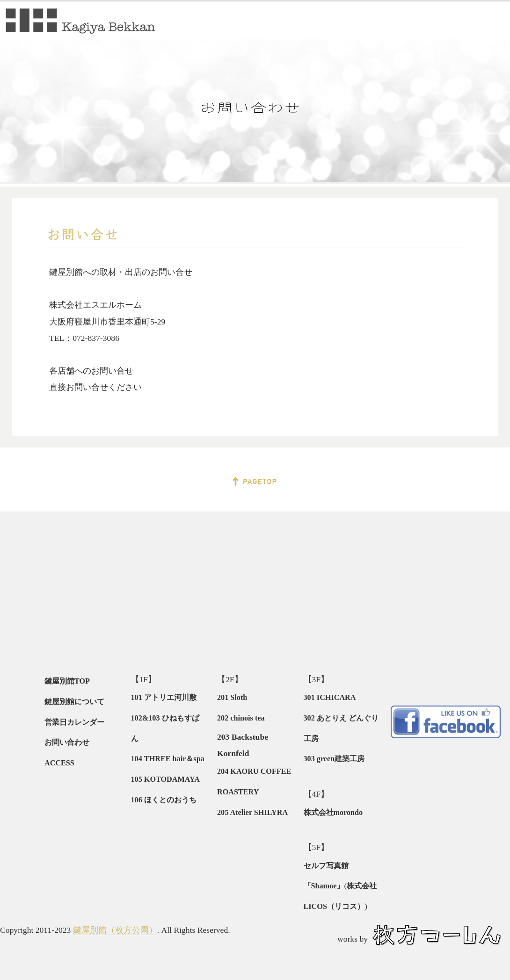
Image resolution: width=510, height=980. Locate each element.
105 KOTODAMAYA (165, 779)
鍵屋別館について (74, 702)
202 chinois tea (241, 718)
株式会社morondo (333, 813)
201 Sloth (232, 698)
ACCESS (59, 763)
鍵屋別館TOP (67, 681)
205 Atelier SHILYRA (252, 813)
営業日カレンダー (74, 722)
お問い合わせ (67, 742)
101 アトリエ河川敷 (164, 698)
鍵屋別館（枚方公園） (115, 930)
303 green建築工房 (334, 759)
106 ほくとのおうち (164, 800)
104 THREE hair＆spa (168, 759)
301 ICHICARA (330, 698)
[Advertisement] (87, 589)
